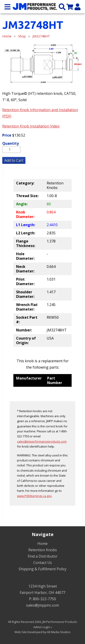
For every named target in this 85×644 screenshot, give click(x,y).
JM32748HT (41, 36)
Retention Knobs (43, 550)
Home (7, 36)
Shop (22, 36)
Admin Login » (43, 627)
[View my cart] (70, 6)
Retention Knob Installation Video (31, 126)
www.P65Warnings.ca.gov (34, 496)
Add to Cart (14, 160)
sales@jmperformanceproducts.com (42, 441)
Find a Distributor (43, 556)
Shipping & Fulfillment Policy (42, 569)
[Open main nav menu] (7, 6)
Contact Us (43, 563)
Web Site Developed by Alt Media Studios (42, 632)
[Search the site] (62, 6)
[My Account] (78, 6)
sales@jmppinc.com (42, 605)
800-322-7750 (44, 599)
